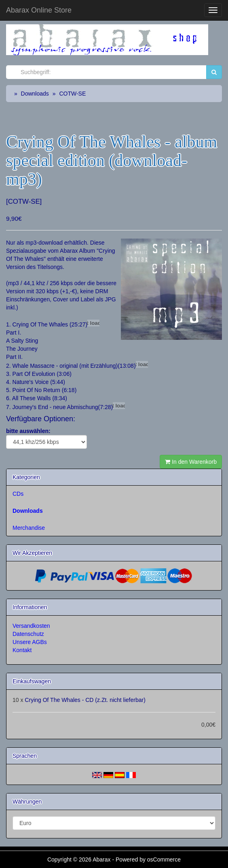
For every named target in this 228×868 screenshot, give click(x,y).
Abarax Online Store (39, 10)
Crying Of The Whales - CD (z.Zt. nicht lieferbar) (85, 700)
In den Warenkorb (191, 462)
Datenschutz (28, 634)
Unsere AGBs (30, 642)
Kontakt (22, 650)
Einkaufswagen (32, 681)
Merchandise (29, 528)
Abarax (102, 859)
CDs (18, 494)
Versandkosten (31, 626)
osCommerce (164, 859)
